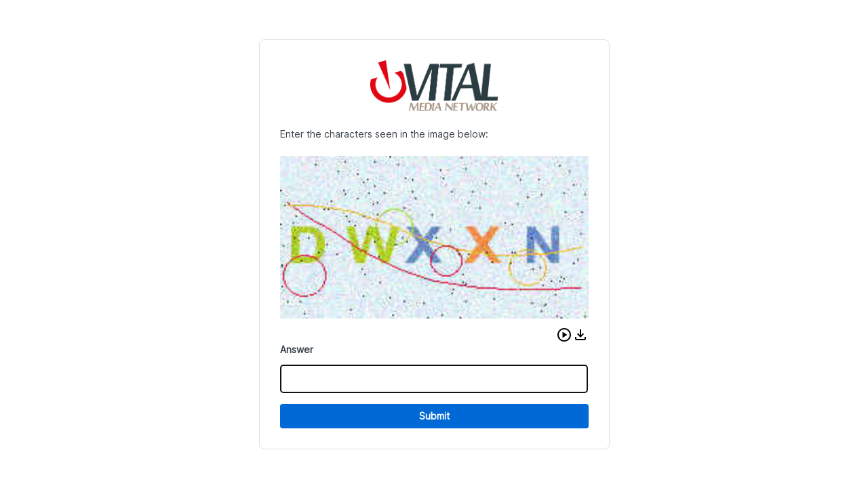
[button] (564, 335)
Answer (297, 349)
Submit (434, 416)
